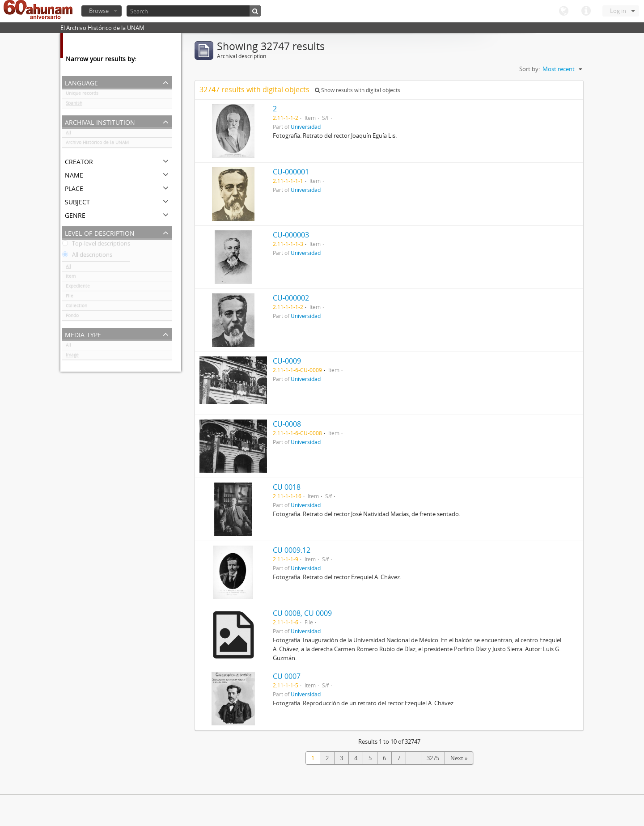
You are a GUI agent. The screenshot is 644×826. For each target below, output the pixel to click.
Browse (99, 11)
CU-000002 (291, 298)
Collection (76, 307)
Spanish (74, 105)
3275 (433, 758)
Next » (459, 758)
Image (72, 356)
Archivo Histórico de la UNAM (97, 144)
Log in (618, 11)
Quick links (586, 11)
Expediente (78, 288)
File (70, 297)
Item (71, 278)
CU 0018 (287, 487)
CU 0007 (287, 676)
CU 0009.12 (292, 550)
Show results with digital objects (358, 90)
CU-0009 (287, 361)
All (68, 134)
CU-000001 (291, 172)
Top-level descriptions (96, 245)
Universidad (306, 127)
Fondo (72, 317)
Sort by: (530, 69)
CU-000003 (291, 235)
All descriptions (87, 256)
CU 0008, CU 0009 (302, 613)
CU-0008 (287, 424)
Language (563, 11)
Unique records (82, 95)
